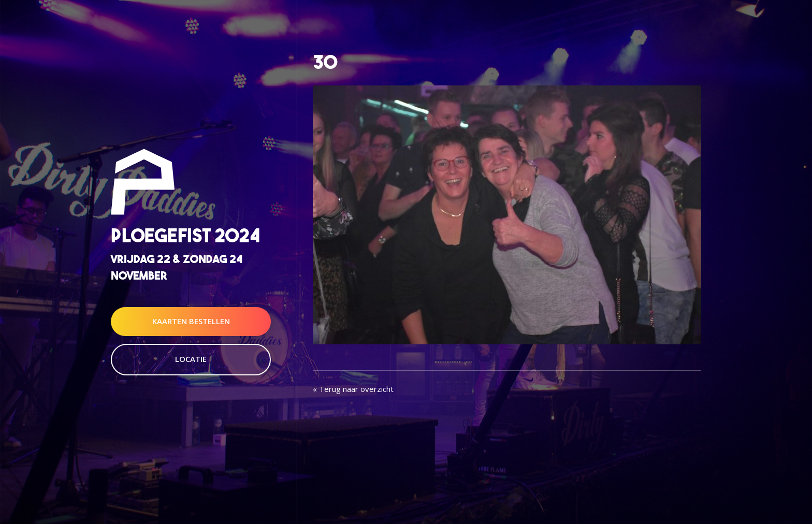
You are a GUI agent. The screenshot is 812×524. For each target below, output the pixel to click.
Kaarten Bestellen (191, 321)
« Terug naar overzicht (353, 389)
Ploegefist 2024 (185, 236)
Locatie (191, 359)
